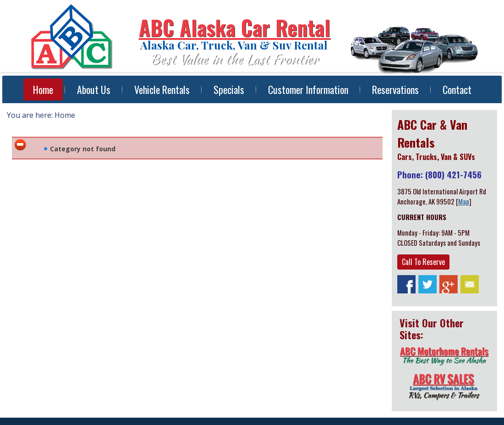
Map (464, 201)
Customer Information (308, 89)
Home (43, 89)
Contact (457, 89)
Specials (229, 89)
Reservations (395, 89)
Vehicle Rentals (162, 89)
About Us (94, 89)
